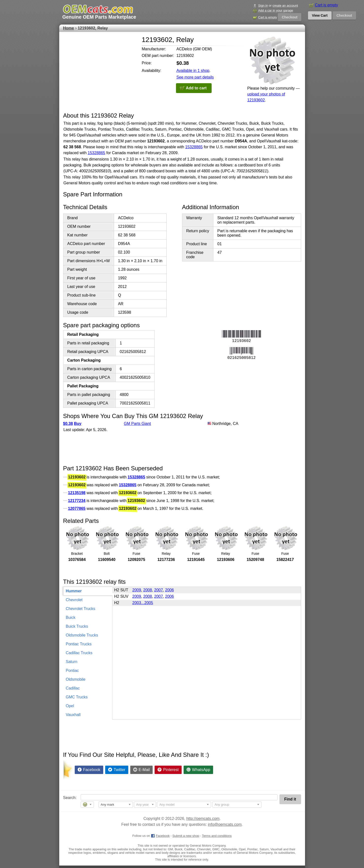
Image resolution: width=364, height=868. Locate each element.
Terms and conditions (217, 836)
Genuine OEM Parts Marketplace (99, 17)
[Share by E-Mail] (142, 770)
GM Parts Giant (137, 424)
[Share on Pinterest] (168, 770)
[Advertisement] (100, 67)
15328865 (194, 147)
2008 (148, 590)
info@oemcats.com (225, 824)
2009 (137, 590)
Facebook (160, 836)
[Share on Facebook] (89, 770)
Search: (66, 798)
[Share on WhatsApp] (198, 770)
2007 (159, 590)
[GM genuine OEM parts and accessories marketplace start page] (98, 9)
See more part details (195, 77)
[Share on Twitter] (117, 770)
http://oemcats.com (203, 819)
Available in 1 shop (193, 71)
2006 (170, 590)
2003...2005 (143, 603)
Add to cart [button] (196, 88)
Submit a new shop (186, 836)
